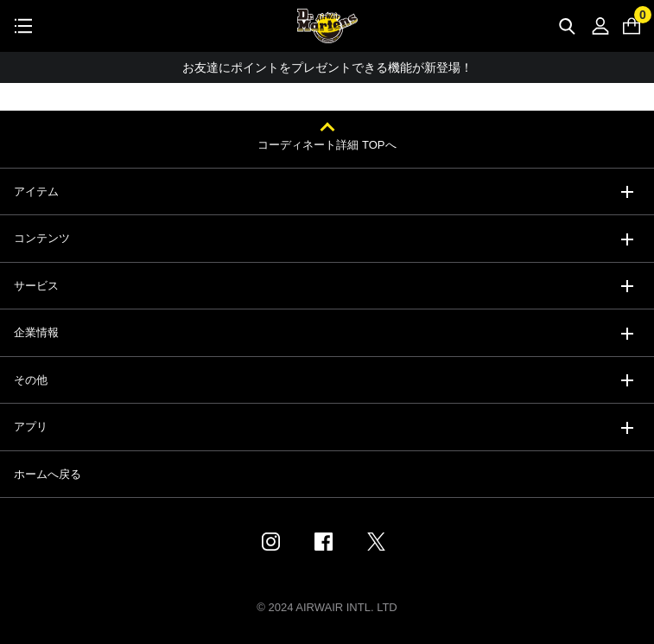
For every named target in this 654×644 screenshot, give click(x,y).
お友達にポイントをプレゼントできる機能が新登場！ (327, 67)
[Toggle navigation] (23, 26)
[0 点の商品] (632, 26)
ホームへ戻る (48, 474)
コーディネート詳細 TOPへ (327, 145)
